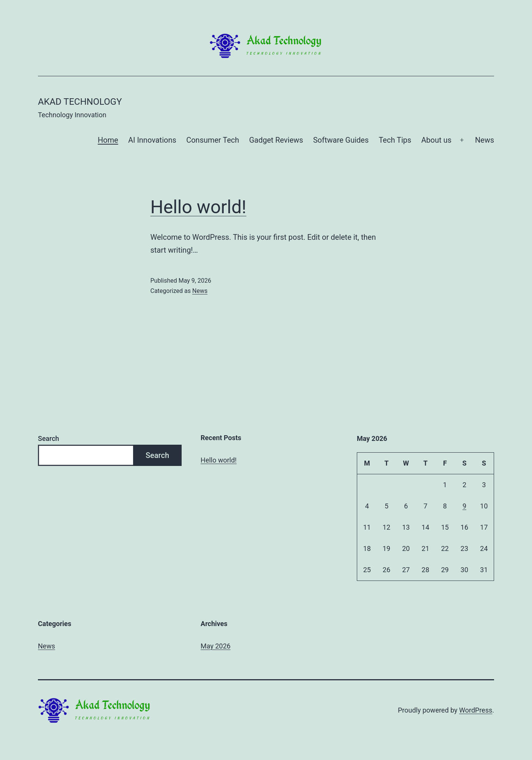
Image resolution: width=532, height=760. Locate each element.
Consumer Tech (213, 140)
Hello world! (199, 207)
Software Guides (341, 140)
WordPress (476, 710)
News (485, 140)
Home (108, 140)
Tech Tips (395, 140)
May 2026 (216, 646)
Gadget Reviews (276, 140)
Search (49, 438)
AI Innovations (152, 140)
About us (436, 140)
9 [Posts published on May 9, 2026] (465, 506)
